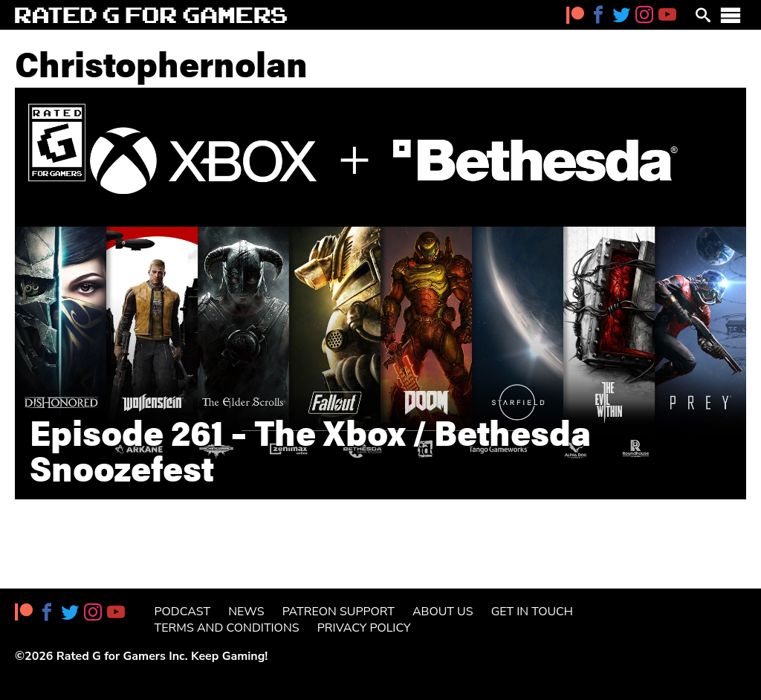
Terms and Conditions (227, 628)
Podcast (182, 612)
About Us (443, 612)
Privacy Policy (364, 628)
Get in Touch (532, 612)
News (246, 612)
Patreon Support (339, 612)
